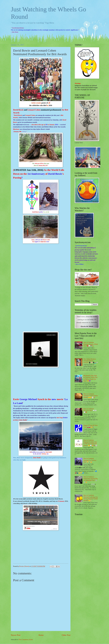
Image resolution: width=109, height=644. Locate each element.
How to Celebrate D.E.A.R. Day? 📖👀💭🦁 (90, 411)
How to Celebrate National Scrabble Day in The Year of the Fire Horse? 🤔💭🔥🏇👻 (90, 443)
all (49, 103)
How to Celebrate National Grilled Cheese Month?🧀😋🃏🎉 (91, 396)
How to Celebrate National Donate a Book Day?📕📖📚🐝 (91, 344)
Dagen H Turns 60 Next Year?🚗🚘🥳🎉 (91, 426)
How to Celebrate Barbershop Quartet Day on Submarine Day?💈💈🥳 (91, 480)
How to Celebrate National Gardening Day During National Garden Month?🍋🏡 (91, 498)
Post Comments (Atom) (26, 640)
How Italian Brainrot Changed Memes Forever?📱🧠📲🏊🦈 (91, 361)
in (48, 105)
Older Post (66, 635)
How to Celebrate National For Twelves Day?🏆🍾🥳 (90, 460)
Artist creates (36, 103)
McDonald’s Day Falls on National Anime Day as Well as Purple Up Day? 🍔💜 (91, 378)
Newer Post (16, 635)
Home (41, 635)
